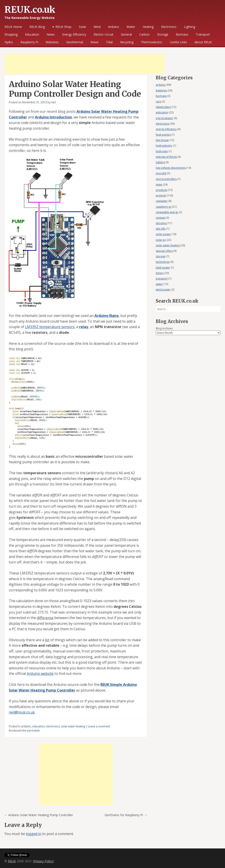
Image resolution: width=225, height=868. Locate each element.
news (159, 184)
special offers (164, 251)
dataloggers (163, 107)
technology (163, 262)
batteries (161, 90)
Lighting (190, 27)
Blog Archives (164, 328)
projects (161, 195)
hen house (162, 140)
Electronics (169, 27)
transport (162, 279)
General (126, 34)
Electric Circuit (103, 34)
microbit (161, 173)
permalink (33, 731)
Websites (52, 42)
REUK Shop (63, 27)
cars (158, 101)
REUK (12, 861)
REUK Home (13, 27)
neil (53, 102)
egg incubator (164, 118)
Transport (203, 34)
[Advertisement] (84, 64)
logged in (34, 834)
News (51, 34)
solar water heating (73, 726)
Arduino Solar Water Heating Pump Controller (39, 815)
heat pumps (163, 135)
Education (32, 34)
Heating (148, 27)
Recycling (127, 42)
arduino (26, 726)
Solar (83, 27)
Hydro (9, 42)
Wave (94, 42)
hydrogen (162, 151)
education (39, 726)
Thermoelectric (152, 42)
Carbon (144, 34)
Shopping (11, 34)
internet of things (166, 157)
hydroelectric (164, 146)
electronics (53, 726)
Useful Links (178, 42)
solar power (163, 234)
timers (160, 273)
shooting (161, 223)
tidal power (163, 268)
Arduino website (40, 674)
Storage (163, 34)
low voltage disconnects (171, 168)
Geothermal (75, 42)
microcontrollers (166, 179)
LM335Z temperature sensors (50, 327)
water (159, 284)
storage (161, 256)
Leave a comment (99, 726)
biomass (161, 96)
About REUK (203, 42)
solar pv (161, 240)
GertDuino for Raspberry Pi (126, 815)
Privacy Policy (43, 861)
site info (161, 229)
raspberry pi (164, 207)
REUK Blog (37, 27)
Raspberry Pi (29, 42)
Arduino (114, 27)
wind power (163, 290)
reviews (161, 218)
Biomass (182, 34)
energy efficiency (166, 129)
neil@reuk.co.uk (22, 712)
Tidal (109, 42)
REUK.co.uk (30, 10)
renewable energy (167, 212)
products (161, 190)
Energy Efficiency (74, 34)
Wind (97, 27)
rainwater (162, 201)
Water (131, 27)
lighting (160, 162)
